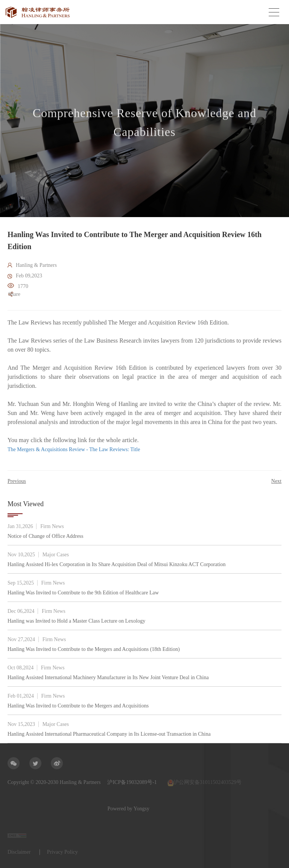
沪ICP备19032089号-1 (132, 782)
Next (276, 481)
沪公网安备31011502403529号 (205, 783)
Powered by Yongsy (29, 809)
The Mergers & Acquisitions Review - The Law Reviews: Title (74, 450)
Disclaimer (19, 852)
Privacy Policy (62, 852)
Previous (17, 481)
